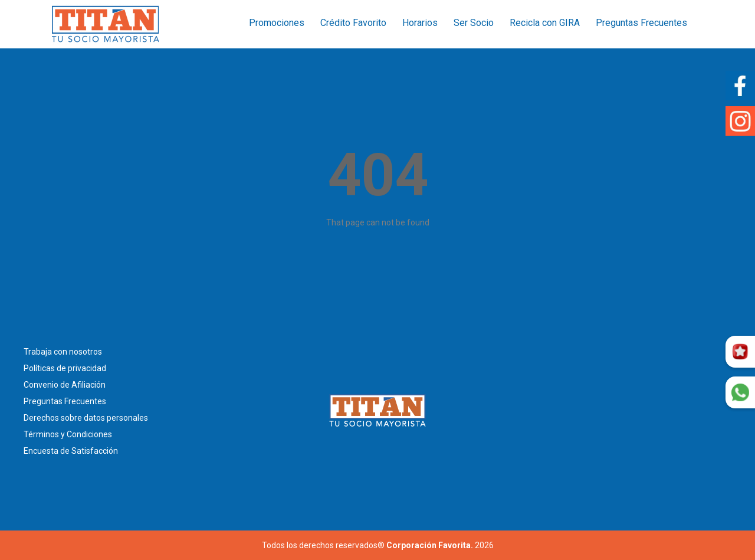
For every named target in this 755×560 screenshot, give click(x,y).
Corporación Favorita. (430, 545)
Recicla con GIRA (545, 23)
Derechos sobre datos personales (86, 418)
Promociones (277, 23)
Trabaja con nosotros (63, 352)
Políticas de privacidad (65, 368)
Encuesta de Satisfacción (71, 451)
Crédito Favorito (353, 23)
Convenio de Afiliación (65, 385)
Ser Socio (474, 23)
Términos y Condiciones (68, 434)
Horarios (420, 23)
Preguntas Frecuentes (641, 23)
